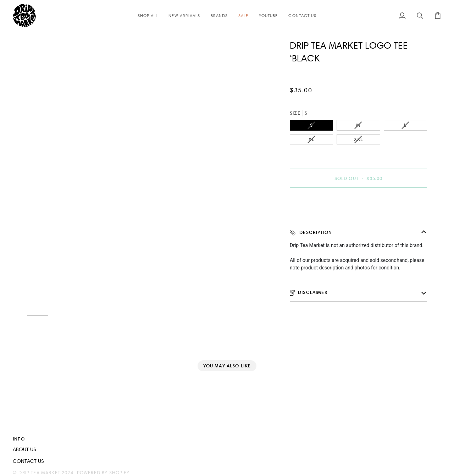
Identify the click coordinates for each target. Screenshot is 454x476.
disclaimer (309, 292)
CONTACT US (28, 461)
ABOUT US (24, 449)
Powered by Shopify (103, 472)
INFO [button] (19, 439)
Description (311, 232)
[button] (336, 437)
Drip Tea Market (39, 472)
